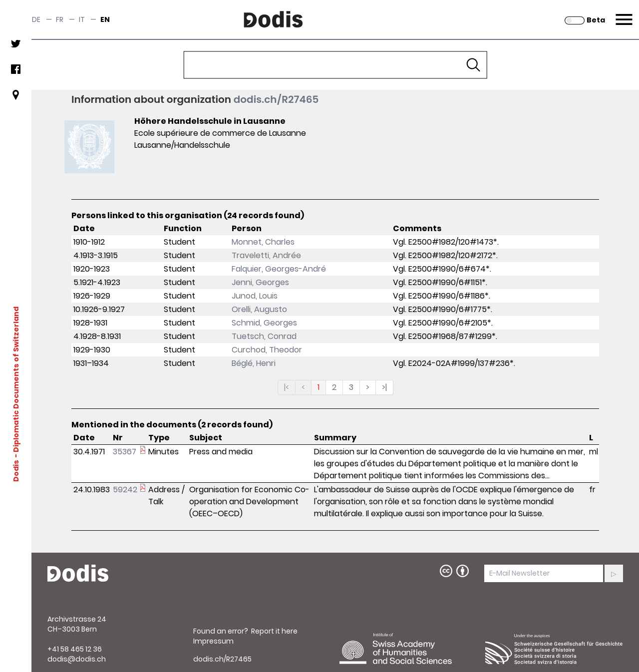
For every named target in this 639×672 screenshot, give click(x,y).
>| (384, 387)
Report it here (274, 631)
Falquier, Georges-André (279, 269)
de (36, 19)
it (82, 19)
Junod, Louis (255, 296)
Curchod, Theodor (267, 350)
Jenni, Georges (260, 282)
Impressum (213, 641)
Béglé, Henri (254, 363)
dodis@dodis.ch (77, 659)
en (105, 19)
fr (60, 19)
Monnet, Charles (263, 242)
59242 (125, 490)
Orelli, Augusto (259, 309)
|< (287, 387)
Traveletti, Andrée (266, 255)
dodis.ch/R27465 (276, 99)
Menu (623, 13)
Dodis (16, 470)
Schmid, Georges (264, 323)
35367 (125, 452)
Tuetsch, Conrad (264, 336)
